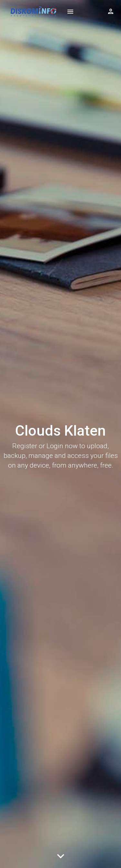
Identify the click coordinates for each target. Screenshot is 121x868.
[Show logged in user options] (111, 11)
